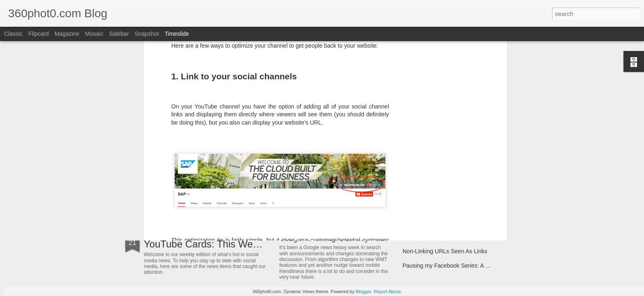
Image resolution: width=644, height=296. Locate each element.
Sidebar (119, 34)
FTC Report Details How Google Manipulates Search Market (480, 237)
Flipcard (39, 34)
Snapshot (147, 34)
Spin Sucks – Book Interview (439, 190)
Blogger (363, 291)
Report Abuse (388, 291)
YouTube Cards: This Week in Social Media (238, 244)
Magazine (67, 34)
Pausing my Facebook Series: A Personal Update (465, 266)
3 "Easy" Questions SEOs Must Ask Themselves (359, 182)
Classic (13, 34)
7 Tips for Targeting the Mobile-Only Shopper (460, 176)
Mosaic (94, 34)
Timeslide (177, 34)
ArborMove (168, 191)
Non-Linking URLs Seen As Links (445, 251)
